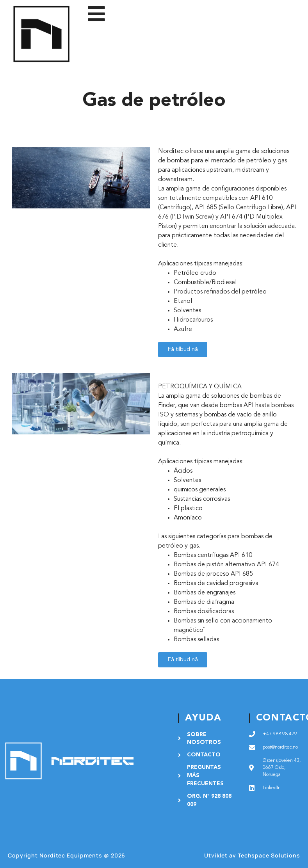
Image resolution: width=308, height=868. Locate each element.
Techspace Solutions (269, 855)
